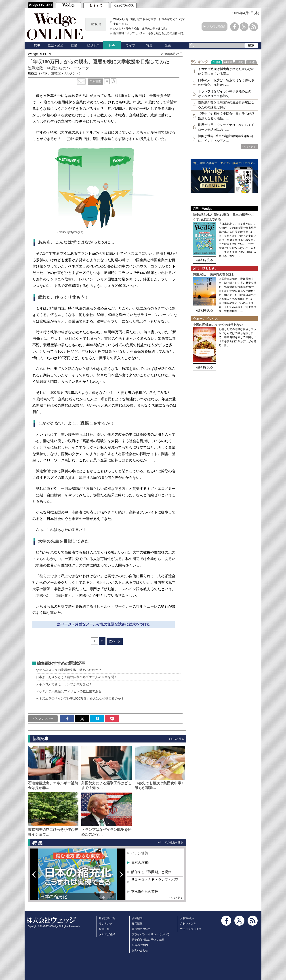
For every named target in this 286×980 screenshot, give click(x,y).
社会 (112, 46)
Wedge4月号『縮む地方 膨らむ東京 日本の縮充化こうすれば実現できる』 (151, 21)
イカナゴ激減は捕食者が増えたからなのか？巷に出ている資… (226, 71)
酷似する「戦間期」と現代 (151, 872)
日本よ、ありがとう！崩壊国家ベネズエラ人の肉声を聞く (76, 677)
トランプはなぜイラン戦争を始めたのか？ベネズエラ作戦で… (225, 94)
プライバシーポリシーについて (151, 934)
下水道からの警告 (145, 892)
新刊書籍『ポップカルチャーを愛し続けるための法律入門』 (149, 33)
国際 (74, 45)
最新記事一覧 (107, 918)
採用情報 (137, 924)
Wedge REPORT (40, 54)
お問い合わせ (140, 950)
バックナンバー (43, 718)
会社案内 (137, 918)
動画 (168, 45)
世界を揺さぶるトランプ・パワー (155, 882)
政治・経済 (56, 45)
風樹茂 (55, 73)
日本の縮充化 (54, 897)
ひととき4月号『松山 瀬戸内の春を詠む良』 (141, 29)
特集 (149, 45)
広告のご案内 (140, 945)
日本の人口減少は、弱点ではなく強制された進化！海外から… (226, 82)
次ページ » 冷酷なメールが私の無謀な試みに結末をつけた (104, 624)
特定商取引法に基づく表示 (148, 940)
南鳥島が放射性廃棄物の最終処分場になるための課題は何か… (226, 105)
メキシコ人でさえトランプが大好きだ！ (65, 684)
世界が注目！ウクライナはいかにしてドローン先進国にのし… (226, 127)
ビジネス (93, 45)
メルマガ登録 (216, 26)
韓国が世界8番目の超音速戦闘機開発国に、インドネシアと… (225, 138)
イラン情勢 (140, 853)
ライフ (130, 45)
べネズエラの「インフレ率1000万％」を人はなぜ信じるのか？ (80, 698)
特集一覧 (104, 929)
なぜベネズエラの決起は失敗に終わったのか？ (69, 670)
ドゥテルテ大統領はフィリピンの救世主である (69, 691)
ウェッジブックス (191, 929)
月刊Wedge (187, 918)
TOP (37, 45)
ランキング (106, 924)
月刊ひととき (188, 924)
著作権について (141, 929)
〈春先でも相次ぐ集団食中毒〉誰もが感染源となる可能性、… (226, 116)
